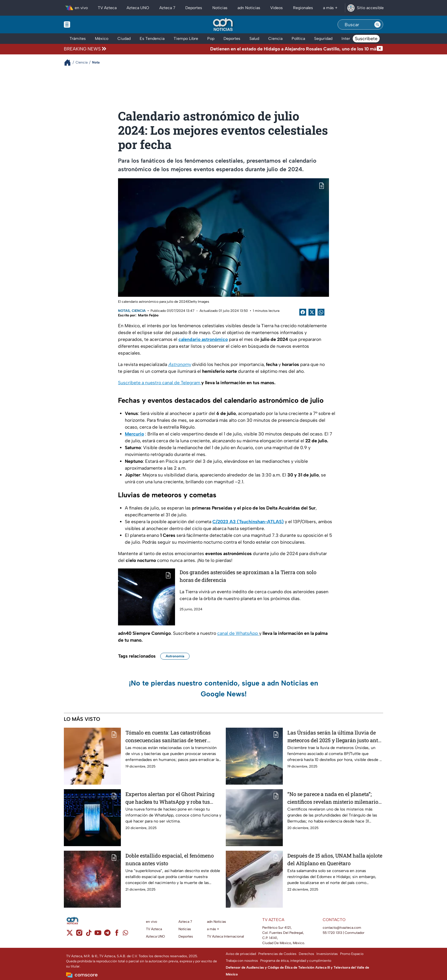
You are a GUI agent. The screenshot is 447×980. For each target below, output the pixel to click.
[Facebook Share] (303, 312)
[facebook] (117, 935)
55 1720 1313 (332, 933)
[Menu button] (87, 24)
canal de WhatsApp (238, 633)
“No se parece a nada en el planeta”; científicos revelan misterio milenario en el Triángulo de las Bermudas (333, 798)
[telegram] (107, 935)
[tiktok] (89, 935)
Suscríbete (366, 39)
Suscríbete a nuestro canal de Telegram (160, 383)
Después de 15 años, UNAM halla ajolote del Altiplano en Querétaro (335, 859)
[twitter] (70, 935)
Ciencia (139, 311)
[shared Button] (321, 312)
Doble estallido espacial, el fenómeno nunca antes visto (170, 859)
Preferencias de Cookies (277, 954)
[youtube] (98, 935)
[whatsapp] (125, 934)
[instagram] (79, 935)
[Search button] (377, 24)
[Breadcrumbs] (70, 63)
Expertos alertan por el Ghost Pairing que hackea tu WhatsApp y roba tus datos (170, 798)
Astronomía (175, 656)
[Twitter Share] (312, 312)
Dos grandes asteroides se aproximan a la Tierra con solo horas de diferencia (248, 576)
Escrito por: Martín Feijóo (138, 315)
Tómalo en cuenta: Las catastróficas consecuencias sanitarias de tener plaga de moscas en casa (168, 736)
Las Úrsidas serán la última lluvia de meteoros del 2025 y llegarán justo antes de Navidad (335, 736)
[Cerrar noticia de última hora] (380, 49)
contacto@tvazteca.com (342, 928)
